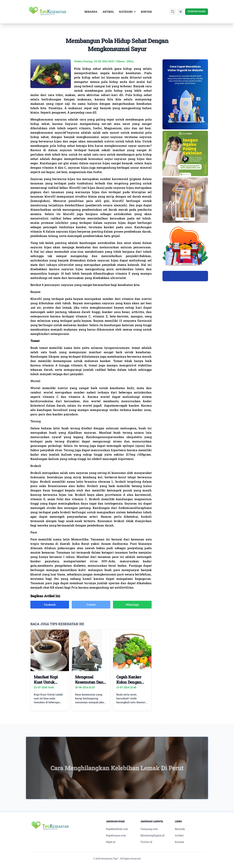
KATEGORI (127, 12)
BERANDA (91, 12)
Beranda (180, 829)
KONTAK (146, 12)
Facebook (50, 605)
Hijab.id (111, 842)
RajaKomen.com (116, 835)
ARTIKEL (108, 12)
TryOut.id (146, 842)
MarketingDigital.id (152, 835)
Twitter (91, 605)
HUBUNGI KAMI (197, 11)
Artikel (179, 835)
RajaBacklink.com (117, 829)
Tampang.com (149, 829)
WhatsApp (132, 605)
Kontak (179, 842)
